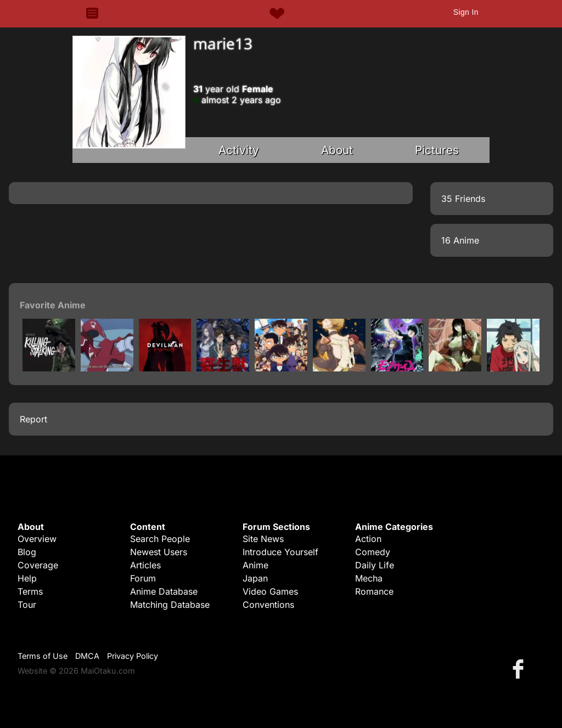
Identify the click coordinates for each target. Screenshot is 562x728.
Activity (239, 150)
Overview (37, 539)
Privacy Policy (133, 656)
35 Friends (463, 199)
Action (368, 539)
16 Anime (460, 240)
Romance (374, 591)
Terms (30, 591)
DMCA (87, 656)
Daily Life (375, 565)
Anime (255, 565)
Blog (27, 552)
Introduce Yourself (280, 552)
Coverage (38, 565)
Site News (263, 539)
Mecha (369, 578)
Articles (145, 565)
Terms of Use (43, 656)
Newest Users (159, 552)
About (337, 150)
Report (33, 419)
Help (27, 578)
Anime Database (164, 591)
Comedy (373, 552)
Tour (27, 605)
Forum (143, 578)
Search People (160, 539)
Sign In (466, 12)
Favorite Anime (53, 305)
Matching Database (170, 605)
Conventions (268, 605)
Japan (255, 578)
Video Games (270, 591)
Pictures (437, 150)
